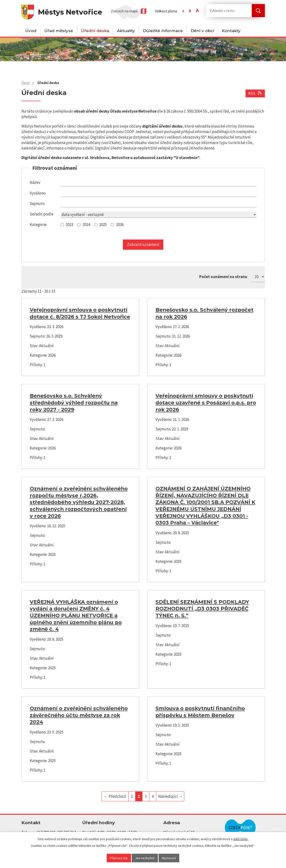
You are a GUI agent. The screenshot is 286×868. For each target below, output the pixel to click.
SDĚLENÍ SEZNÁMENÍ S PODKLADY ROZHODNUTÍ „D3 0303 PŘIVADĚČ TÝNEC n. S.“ (202, 609)
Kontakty (231, 31)
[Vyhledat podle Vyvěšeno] (159, 194)
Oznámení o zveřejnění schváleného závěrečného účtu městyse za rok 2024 (79, 715)
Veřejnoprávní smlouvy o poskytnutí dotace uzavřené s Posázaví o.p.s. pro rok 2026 (206, 402)
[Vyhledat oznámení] (143, 244)
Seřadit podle (42, 214)
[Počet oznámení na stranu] (258, 277)
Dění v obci (202, 31)
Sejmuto (37, 204)
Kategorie (38, 224)
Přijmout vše (119, 858)
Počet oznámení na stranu (223, 277)
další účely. (241, 839)
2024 (86, 224)
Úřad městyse (59, 31)
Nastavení (169, 858)
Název (35, 182)
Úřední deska (95, 31)
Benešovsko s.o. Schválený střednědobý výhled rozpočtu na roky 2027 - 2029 (74, 402)
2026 (120, 224)
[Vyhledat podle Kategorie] (62, 225)
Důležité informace (163, 31)
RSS (255, 93)
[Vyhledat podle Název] (159, 183)
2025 (103, 224)
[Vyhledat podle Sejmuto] (159, 204)
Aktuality (126, 31)
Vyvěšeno (38, 193)
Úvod (31, 31)
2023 (69, 224)
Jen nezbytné (145, 858)
